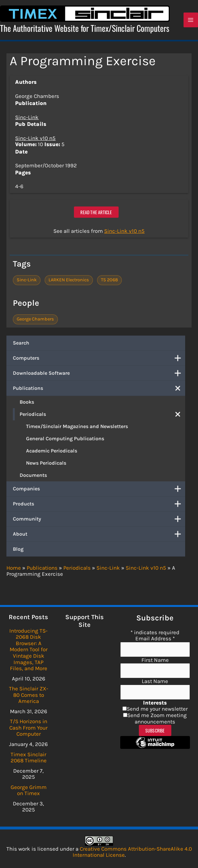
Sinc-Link (27, 118)
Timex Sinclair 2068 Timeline (29, 758)
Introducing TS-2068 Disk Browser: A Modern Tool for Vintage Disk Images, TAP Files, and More (28, 649)
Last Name (155, 681)
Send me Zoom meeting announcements (157, 718)
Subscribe (155, 730)
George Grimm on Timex (29, 790)
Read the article (96, 213)
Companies (99, 489)
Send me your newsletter (157, 709)
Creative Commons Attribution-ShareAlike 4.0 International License (132, 852)
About (99, 535)
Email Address (155, 638)
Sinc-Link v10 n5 (35, 139)
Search (21, 343)
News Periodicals (46, 464)
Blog (18, 550)
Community (99, 520)
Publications (99, 389)
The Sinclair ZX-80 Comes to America (29, 695)
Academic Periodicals (52, 451)
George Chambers (35, 320)
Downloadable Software (99, 374)
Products (99, 504)
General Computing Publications (65, 439)
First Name (155, 660)
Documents (33, 476)
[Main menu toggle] (191, 21)
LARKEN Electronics (69, 281)
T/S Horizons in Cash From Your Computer (28, 728)
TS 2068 (109, 281)
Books (27, 403)
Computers (99, 359)
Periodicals (102, 415)
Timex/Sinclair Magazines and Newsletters (77, 427)
